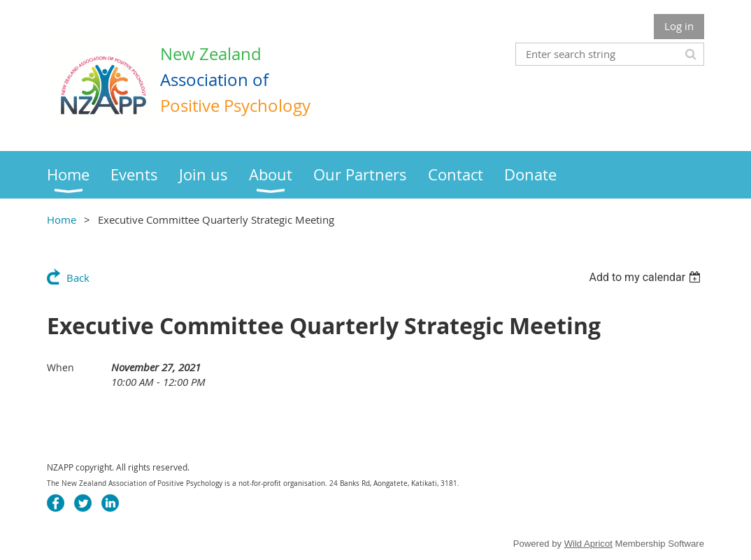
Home (62, 220)
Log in (679, 26)
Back (78, 278)
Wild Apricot (588, 544)
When (60, 367)
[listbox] (646, 277)
